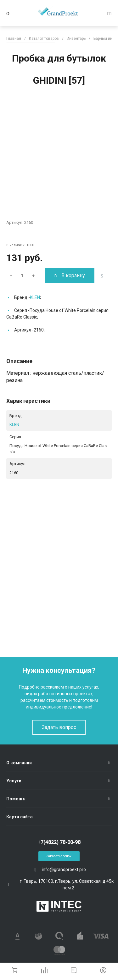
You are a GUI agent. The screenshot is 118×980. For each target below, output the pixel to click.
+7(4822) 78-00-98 (59, 842)
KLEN (35, 297)
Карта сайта (20, 817)
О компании (19, 763)
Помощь (16, 799)
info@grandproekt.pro (64, 869)
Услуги (14, 781)
